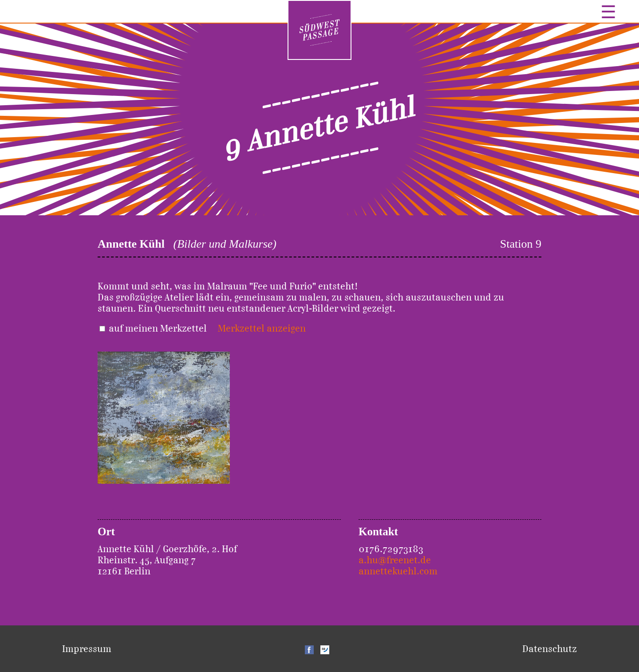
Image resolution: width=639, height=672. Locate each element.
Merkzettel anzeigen (262, 328)
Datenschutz (550, 649)
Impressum (87, 649)
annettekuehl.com (398, 571)
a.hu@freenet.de (395, 560)
